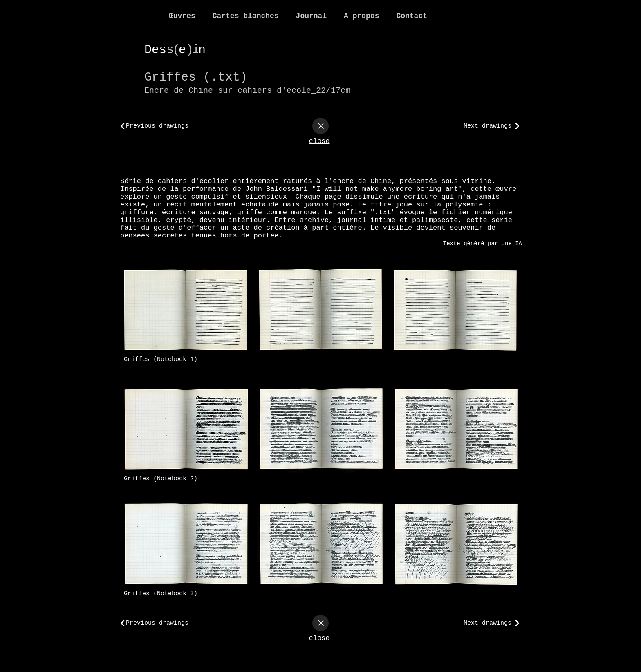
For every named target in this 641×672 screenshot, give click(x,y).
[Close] (320, 126)
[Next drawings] (490, 126)
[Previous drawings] (167, 126)
